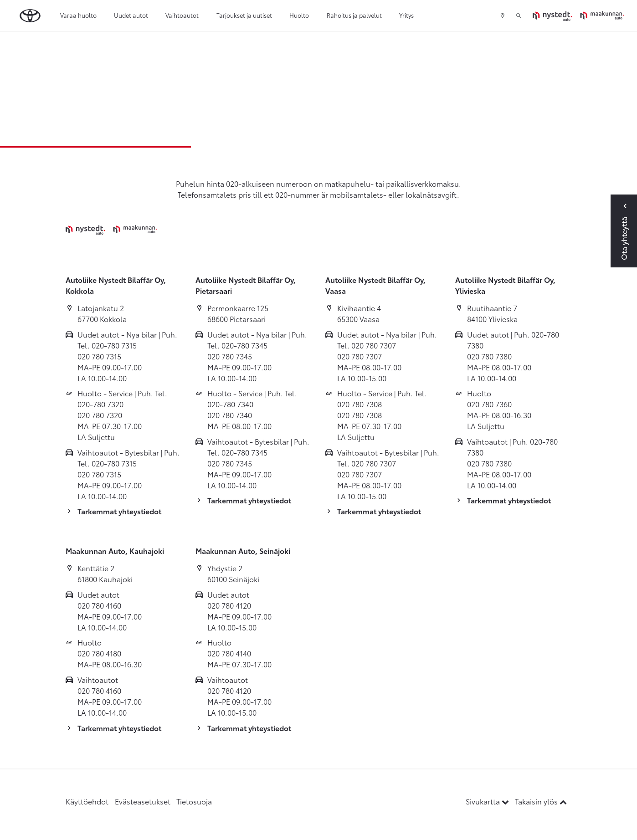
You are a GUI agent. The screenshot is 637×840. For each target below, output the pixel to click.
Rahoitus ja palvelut (354, 15)
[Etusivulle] (578, 16)
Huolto (299, 15)
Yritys (406, 15)
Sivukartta (488, 801)
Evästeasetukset (143, 801)
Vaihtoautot (182, 15)
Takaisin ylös (541, 801)
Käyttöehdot (87, 801)
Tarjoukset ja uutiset (244, 15)
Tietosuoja (194, 801)
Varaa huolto (78, 15)
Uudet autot (131, 15)
